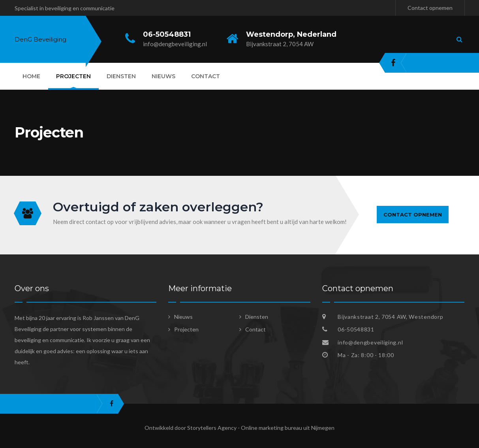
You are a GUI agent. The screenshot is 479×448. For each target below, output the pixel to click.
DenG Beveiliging (40, 39)
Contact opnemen (430, 8)
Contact (206, 76)
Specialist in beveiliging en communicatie (65, 8)
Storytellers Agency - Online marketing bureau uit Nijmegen (261, 428)
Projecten (73, 76)
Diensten (121, 76)
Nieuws (163, 76)
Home (31, 76)
